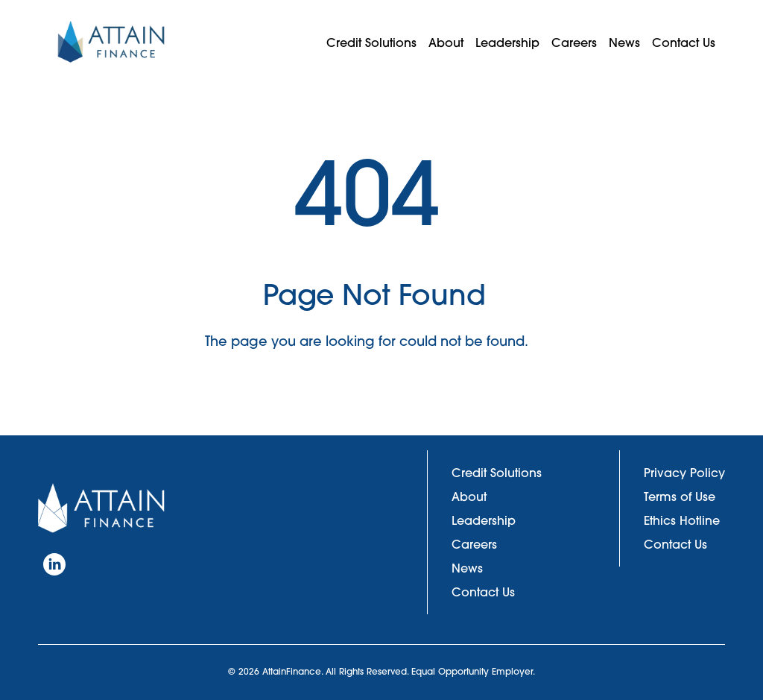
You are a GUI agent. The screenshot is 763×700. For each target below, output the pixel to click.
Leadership (507, 42)
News (624, 42)
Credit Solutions (371, 42)
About (446, 42)
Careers (574, 42)
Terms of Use (680, 496)
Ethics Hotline (682, 520)
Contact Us (684, 42)
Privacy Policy (684, 473)
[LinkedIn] (54, 564)
